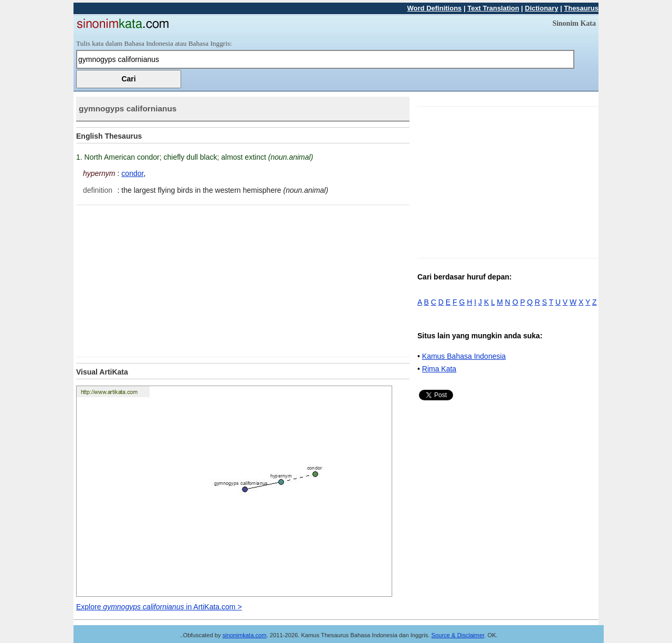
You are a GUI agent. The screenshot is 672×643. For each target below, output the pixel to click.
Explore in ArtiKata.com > (159, 607)
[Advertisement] (164, 279)
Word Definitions (435, 8)
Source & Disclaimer (458, 635)
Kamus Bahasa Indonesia (464, 356)
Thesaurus (581, 8)
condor (132, 173)
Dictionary (542, 8)
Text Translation (493, 8)
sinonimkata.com (245, 635)
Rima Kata (439, 369)
